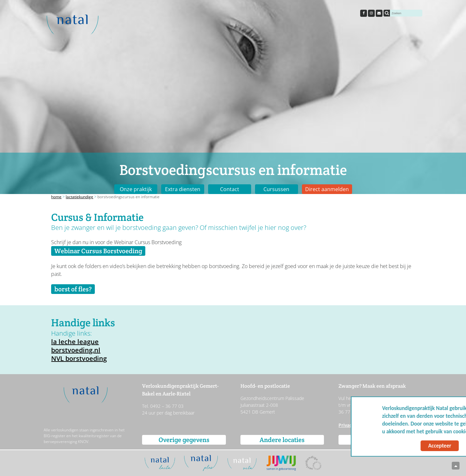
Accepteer (399, 446)
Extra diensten (183, 189)
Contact (230, 189)
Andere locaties (282, 440)
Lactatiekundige (79, 197)
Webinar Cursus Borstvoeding (98, 251)
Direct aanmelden (327, 189)
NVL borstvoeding (79, 358)
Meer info (443, 432)
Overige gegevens (184, 440)
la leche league (75, 342)
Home (56, 197)
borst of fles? (73, 289)
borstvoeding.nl (76, 350)
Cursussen (276, 189)
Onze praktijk (136, 189)
